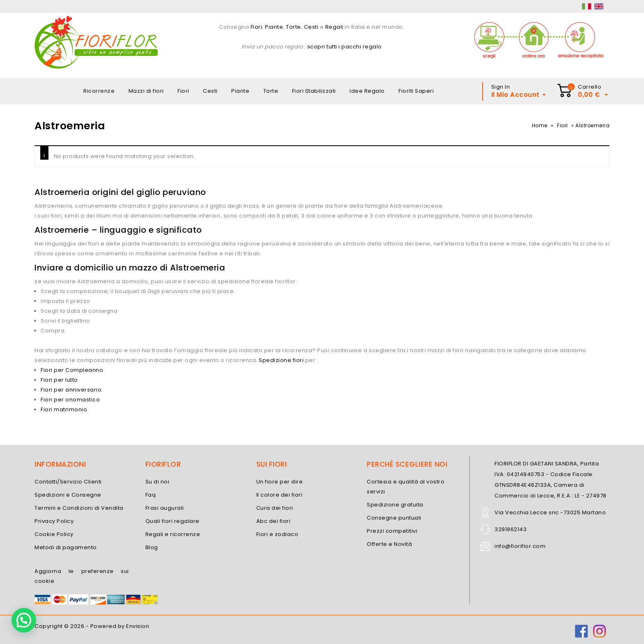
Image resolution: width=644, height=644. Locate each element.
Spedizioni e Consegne (68, 495)
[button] (24, 620)
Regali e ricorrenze (173, 534)
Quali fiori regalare (172, 521)
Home (540, 125)
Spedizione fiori (281, 360)
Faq (151, 495)
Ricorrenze (99, 91)
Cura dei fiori (275, 508)
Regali (334, 27)
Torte (293, 27)
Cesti (311, 27)
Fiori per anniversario (71, 390)
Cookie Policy (54, 534)
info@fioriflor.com (520, 546)
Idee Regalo (367, 91)
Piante (274, 27)
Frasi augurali (165, 508)
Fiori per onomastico (70, 400)
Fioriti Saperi (416, 91)
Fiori (255, 27)
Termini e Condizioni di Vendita (79, 508)
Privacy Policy (54, 521)
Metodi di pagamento (66, 547)
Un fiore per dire (280, 482)
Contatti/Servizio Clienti (68, 482)
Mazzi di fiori (146, 91)
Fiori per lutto (59, 380)
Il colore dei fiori (279, 495)
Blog (152, 547)
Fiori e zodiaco (277, 534)
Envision (138, 626)
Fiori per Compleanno (72, 370)
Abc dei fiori (274, 521)
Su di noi (158, 482)
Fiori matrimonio (64, 409)
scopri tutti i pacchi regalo (345, 47)
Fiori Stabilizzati (314, 91)
